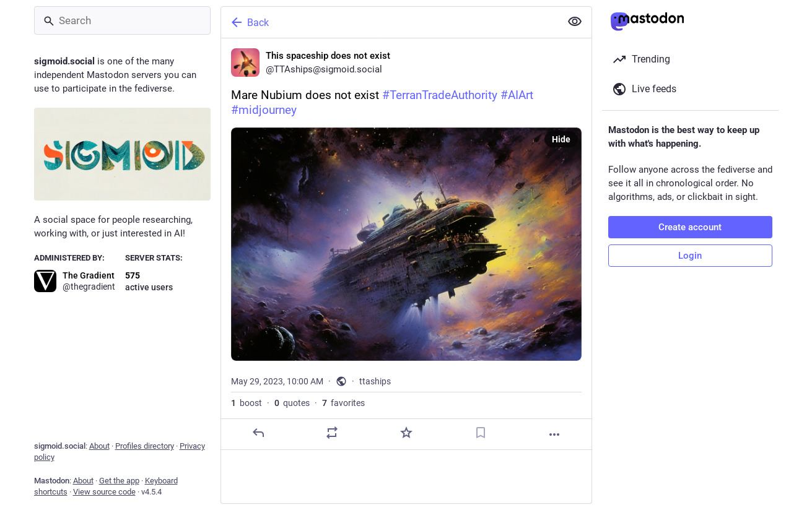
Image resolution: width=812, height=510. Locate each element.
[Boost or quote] (332, 433)
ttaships (375, 381)
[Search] (122, 20)
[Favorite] (406, 433)
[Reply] (258, 433)
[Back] (390, 22)
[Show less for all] (575, 22)
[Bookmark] (480, 433)
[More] (554, 434)
